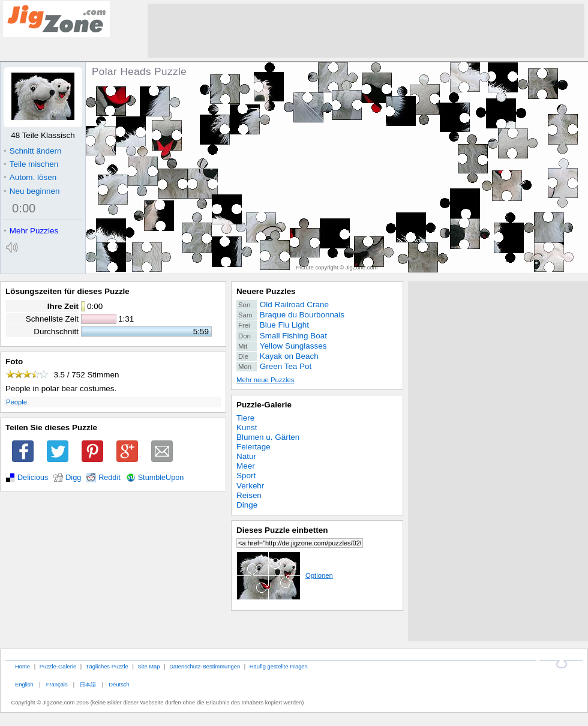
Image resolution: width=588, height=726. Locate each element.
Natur (246, 456)
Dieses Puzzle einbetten (282, 530)
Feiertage (253, 447)
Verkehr (250, 486)
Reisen (249, 495)
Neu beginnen (31, 191)
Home (22, 666)
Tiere (245, 418)
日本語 (88, 684)
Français (57, 684)
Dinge (247, 505)
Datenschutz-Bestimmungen (205, 666)
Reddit (109, 478)
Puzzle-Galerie (264, 405)
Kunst (247, 427)
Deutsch (119, 684)
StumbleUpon (161, 478)
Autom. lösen (30, 177)
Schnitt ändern (32, 151)
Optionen (285, 575)
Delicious (33, 478)
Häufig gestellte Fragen (279, 666)
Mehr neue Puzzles (265, 380)
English (24, 684)
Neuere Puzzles (266, 291)
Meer (246, 466)
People (16, 402)
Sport (246, 475)
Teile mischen (31, 164)
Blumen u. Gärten (268, 437)
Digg (73, 478)
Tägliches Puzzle (107, 666)
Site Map (148, 666)
